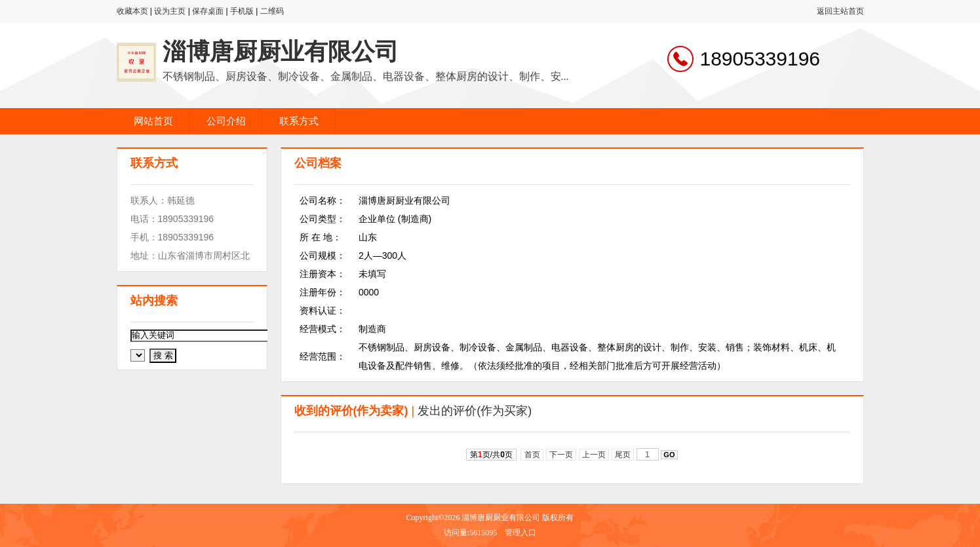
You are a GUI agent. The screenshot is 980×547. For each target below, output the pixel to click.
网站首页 (153, 121)
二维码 (272, 11)
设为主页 (170, 11)
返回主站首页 (840, 11)
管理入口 (520, 533)
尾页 (623, 455)
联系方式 (299, 121)
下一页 (561, 455)
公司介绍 (226, 121)
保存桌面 (208, 11)
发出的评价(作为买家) (475, 411)
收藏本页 (132, 11)
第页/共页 (491, 455)
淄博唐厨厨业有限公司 (281, 52)
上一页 (594, 455)
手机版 (242, 11)
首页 (532, 455)
